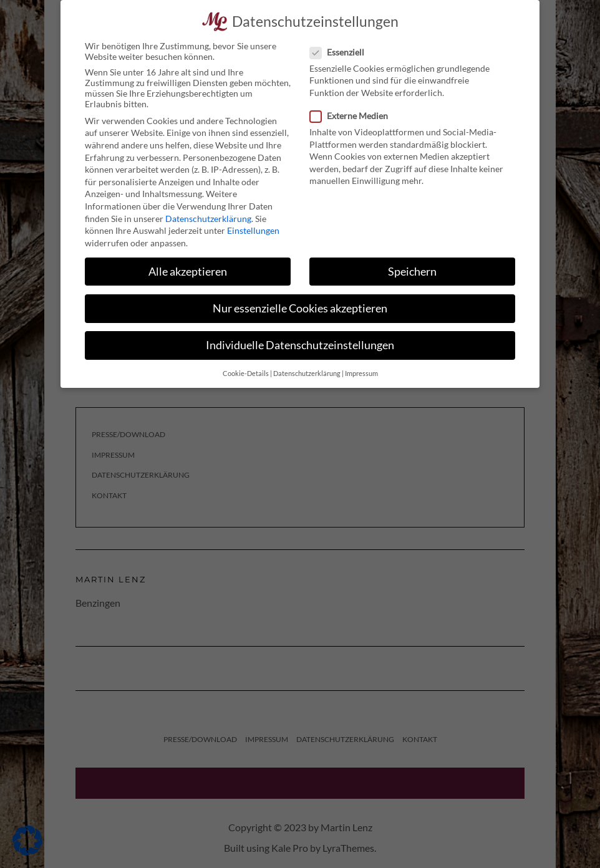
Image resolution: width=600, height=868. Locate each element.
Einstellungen (253, 225)
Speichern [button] (412, 266)
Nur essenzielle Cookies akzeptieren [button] (300, 303)
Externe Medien (353, 111)
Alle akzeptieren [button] (188, 266)
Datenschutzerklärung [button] (307, 369)
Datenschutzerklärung (208, 213)
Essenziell (341, 47)
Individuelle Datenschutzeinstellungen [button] (300, 340)
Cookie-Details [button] (246, 369)
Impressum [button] (361, 369)
